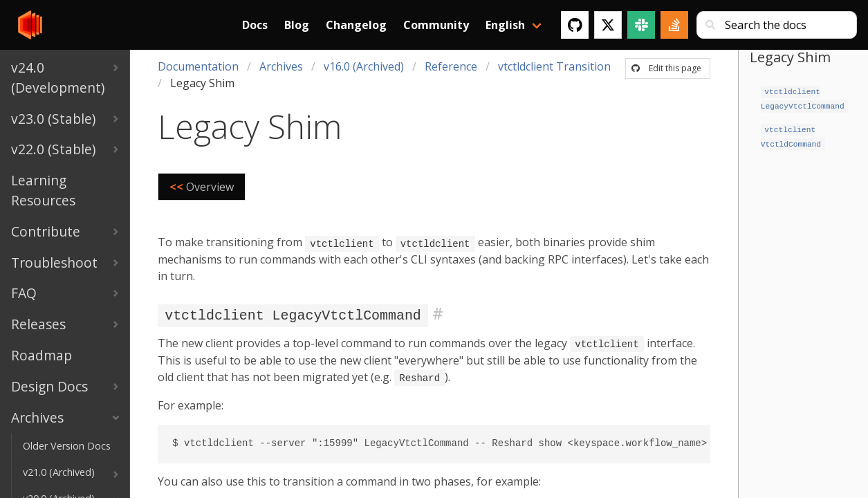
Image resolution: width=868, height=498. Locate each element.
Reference (451, 66)
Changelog (356, 25)
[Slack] (641, 25)
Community (436, 25)
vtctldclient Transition (554, 66)
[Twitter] (608, 25)
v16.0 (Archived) (364, 66)
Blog (297, 25)
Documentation (198, 66)
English (505, 25)
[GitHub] (575, 25)
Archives (281, 66)
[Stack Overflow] (674, 25)
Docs (255, 25)
